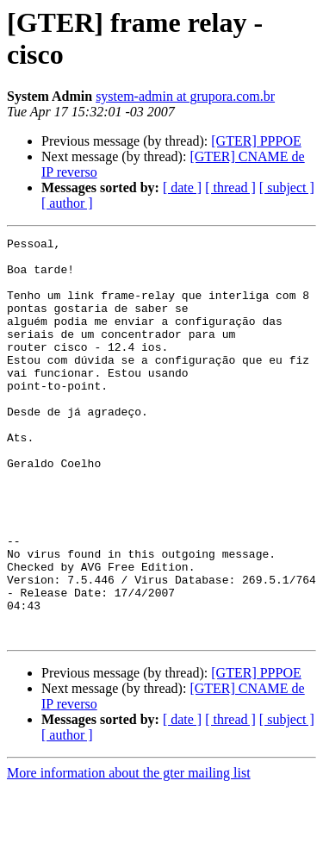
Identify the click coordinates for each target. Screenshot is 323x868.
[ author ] (67, 203)
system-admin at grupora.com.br (185, 96)
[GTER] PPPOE (256, 141)
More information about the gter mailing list (129, 853)
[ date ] (182, 187)
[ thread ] (230, 187)
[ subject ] (287, 187)
